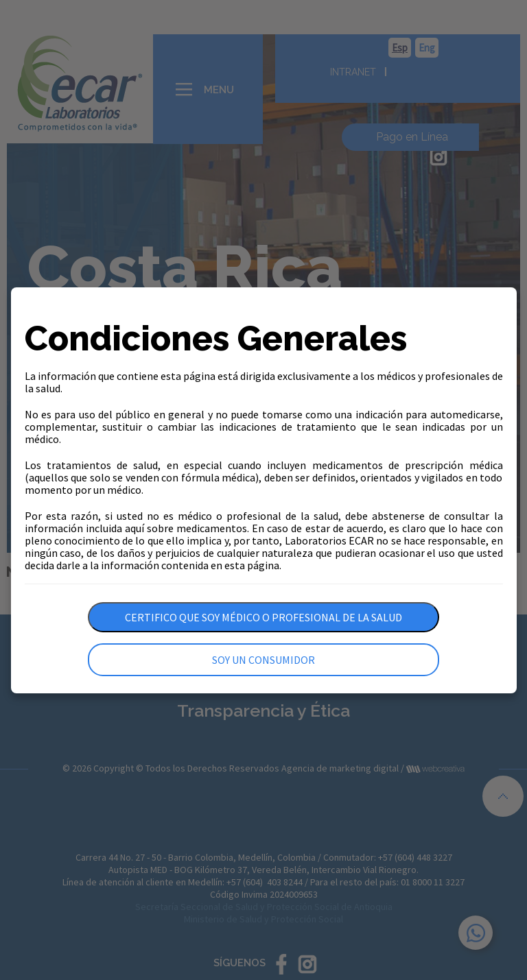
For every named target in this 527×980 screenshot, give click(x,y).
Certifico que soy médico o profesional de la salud (263, 617)
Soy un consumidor (263, 660)
